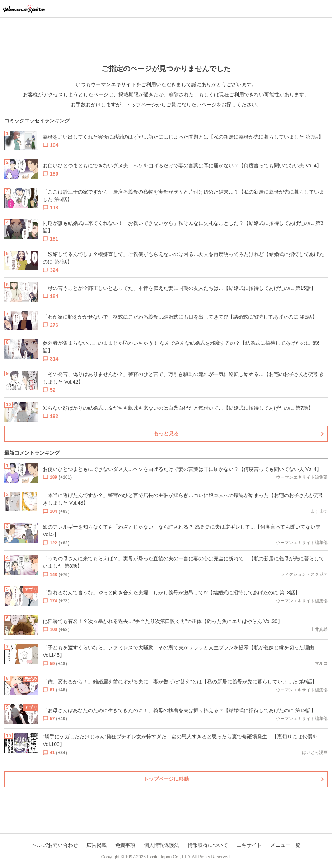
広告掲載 (97, 845)
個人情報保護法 (162, 845)
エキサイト (249, 845)
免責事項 (125, 845)
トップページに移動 (166, 779)
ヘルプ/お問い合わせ (55, 845)
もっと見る (166, 433)
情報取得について (208, 845)
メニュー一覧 (285, 845)
